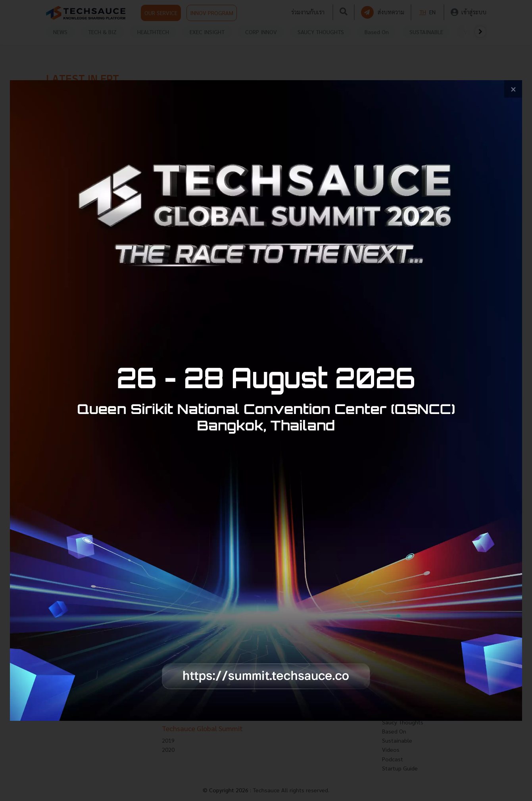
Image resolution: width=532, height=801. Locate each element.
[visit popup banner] (266, 400)
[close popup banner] (513, 89)
